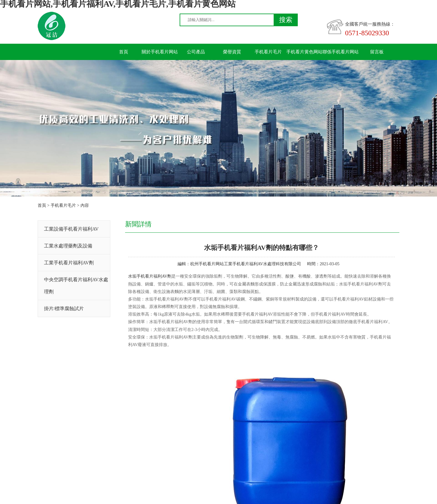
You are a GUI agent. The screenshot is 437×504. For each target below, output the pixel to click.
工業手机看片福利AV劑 (69, 263)
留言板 (377, 52)
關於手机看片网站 (160, 52)
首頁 (124, 52)
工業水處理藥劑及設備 (68, 246)
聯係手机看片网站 (341, 52)
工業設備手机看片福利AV (71, 229)
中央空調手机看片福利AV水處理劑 (76, 286)
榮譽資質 (232, 52)
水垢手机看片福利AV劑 (150, 276)
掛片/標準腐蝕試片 (64, 309)
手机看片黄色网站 (304, 52)
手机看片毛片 (268, 52)
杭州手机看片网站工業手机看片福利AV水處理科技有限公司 (246, 264)
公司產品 (196, 52)
